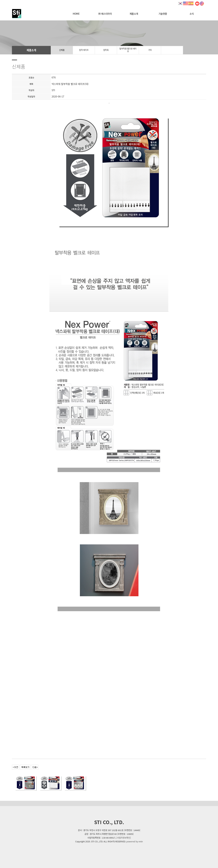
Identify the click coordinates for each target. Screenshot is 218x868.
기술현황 (163, 14)
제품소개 (134, 14)
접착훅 (106, 50)
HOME (76, 14)
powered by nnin (135, 841)
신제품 (62, 50)
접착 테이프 (84, 50)
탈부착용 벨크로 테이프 (128, 50)
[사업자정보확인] (124, 838)
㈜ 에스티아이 (105, 14)
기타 (150, 50)
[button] (16, 434)
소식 (192, 14)
